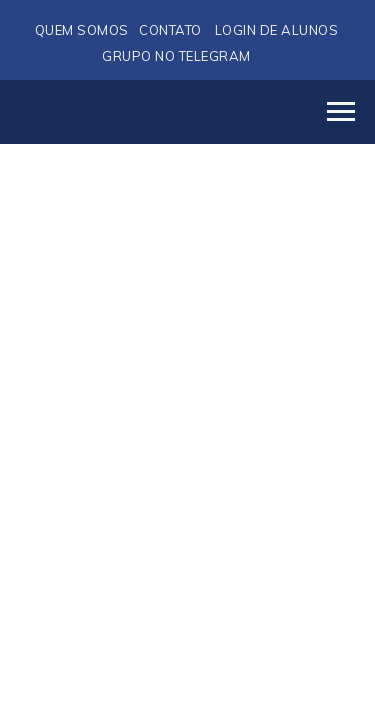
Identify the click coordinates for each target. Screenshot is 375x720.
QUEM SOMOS (82, 30)
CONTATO (170, 30)
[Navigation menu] (341, 112)
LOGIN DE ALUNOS (277, 30)
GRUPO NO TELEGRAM (176, 56)
